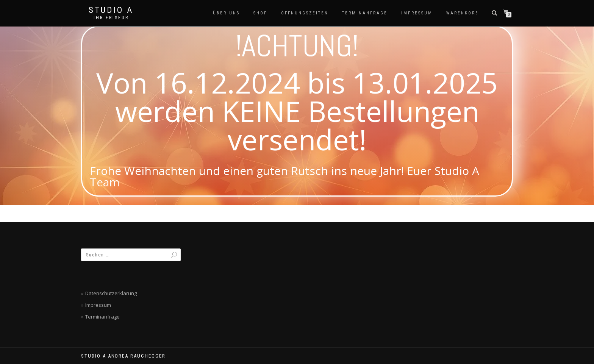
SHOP (260, 13)
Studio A (111, 10)
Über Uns (226, 13)
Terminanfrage (365, 13)
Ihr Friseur (111, 18)
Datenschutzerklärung (111, 293)
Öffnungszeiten (305, 13)
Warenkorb (463, 13)
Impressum (417, 13)
